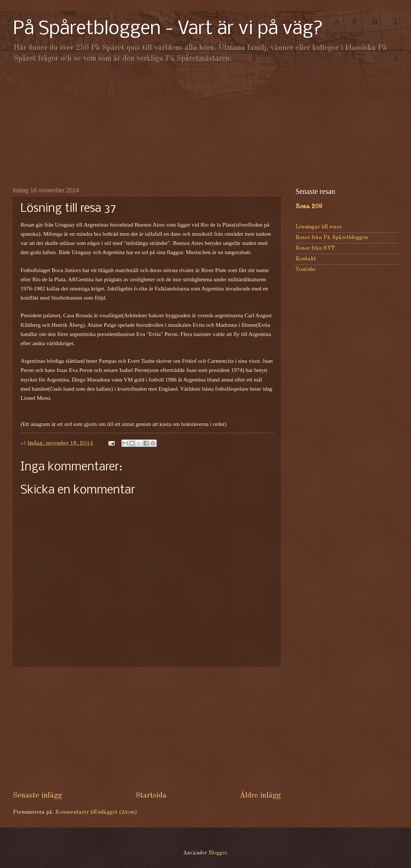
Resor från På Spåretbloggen (332, 238)
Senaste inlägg (37, 795)
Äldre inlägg (260, 795)
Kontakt (306, 259)
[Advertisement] (205, 125)
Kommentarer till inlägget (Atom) (96, 812)
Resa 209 (309, 207)
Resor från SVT (315, 248)
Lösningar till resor (319, 227)
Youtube (305, 270)
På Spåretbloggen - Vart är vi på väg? (168, 29)
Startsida (151, 795)
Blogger (218, 853)
